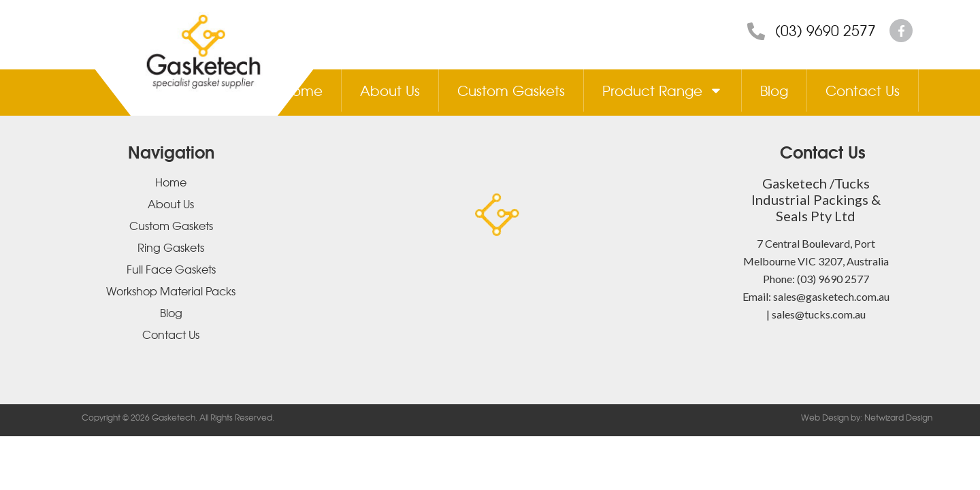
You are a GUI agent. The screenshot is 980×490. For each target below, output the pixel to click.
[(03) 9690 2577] (756, 31)
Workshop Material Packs (171, 291)
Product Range (663, 91)
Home (303, 90)
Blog (774, 90)
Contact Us (863, 90)
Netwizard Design (897, 417)
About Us (390, 90)
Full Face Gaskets (171, 269)
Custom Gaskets (511, 90)
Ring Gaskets (171, 247)
